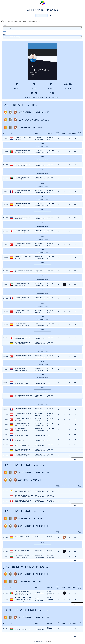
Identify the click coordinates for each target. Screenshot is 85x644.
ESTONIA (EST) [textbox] (7, 28)
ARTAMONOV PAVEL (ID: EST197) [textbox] (11, 37)
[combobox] (42, 28)
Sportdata (49, 642)
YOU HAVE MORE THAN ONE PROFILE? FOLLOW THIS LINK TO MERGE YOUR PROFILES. (21, 22)
